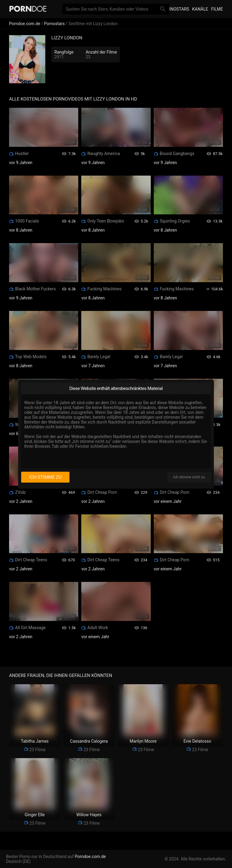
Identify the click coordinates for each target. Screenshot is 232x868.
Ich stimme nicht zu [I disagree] (189, 477)
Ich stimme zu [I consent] (45, 477)
